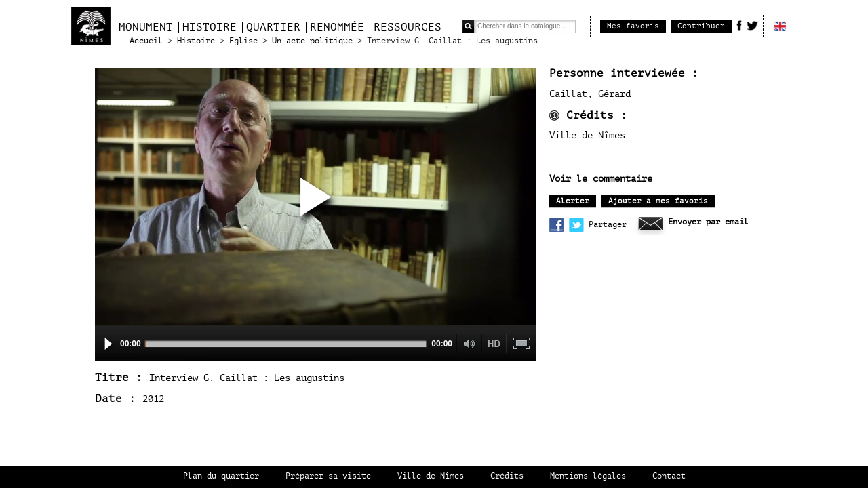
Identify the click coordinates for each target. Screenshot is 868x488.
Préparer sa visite (328, 476)
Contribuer (701, 26)
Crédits (507, 476)
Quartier (273, 27)
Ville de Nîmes (431, 476)
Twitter (752, 25)
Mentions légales (588, 476)
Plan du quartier (221, 476)
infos (554, 116)
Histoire (210, 27)
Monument (146, 27)
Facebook (739, 25)
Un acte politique (312, 41)
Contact (669, 476)
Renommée (337, 27)
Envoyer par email (708, 222)
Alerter (573, 201)
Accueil (146, 41)
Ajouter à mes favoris (658, 201)
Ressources (408, 27)
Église (243, 41)
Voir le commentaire (601, 179)
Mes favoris (633, 26)
